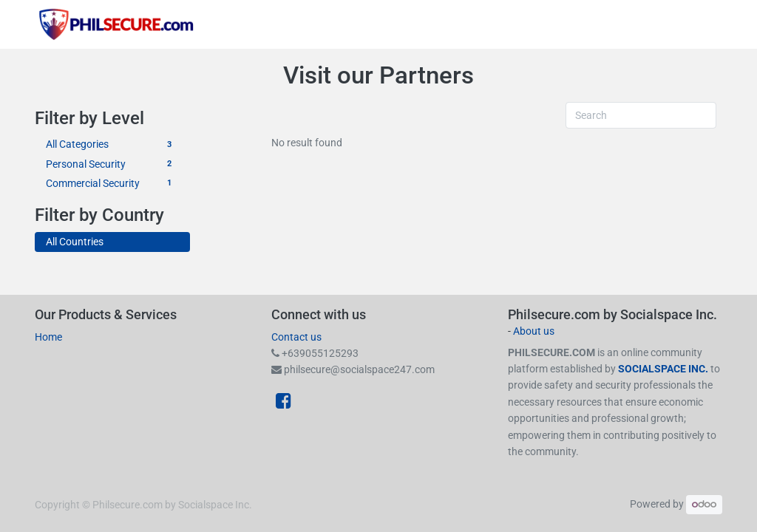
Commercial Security (112, 184)
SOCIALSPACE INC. (664, 369)
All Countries (75, 242)
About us (534, 331)
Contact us (296, 337)
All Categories (112, 144)
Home (48, 337)
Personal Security (112, 164)
